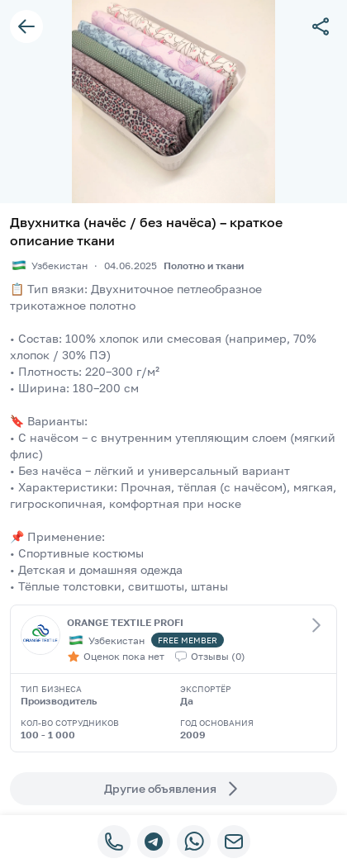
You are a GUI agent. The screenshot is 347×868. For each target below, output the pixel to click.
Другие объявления (173, 789)
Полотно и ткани (204, 266)
